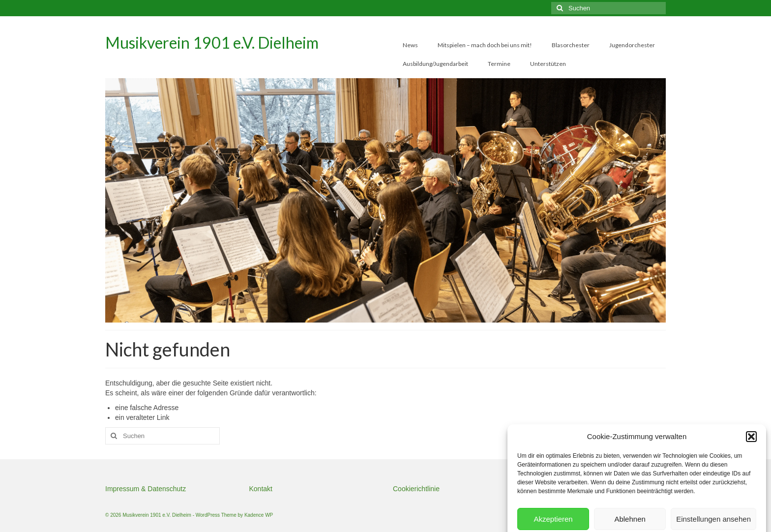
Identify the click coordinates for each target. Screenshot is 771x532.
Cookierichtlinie (416, 489)
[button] (751, 501)
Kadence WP (259, 515)
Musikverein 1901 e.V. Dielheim (212, 43)
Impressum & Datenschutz (146, 489)
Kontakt (261, 489)
